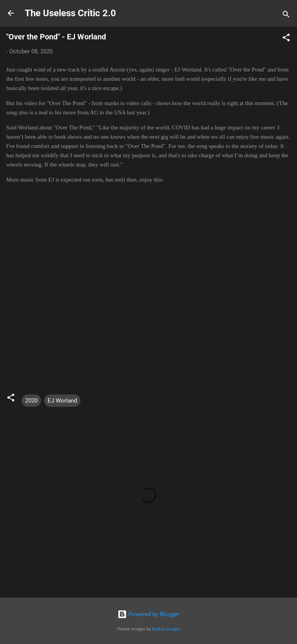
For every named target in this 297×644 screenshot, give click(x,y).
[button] (286, 39)
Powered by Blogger (148, 614)
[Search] (286, 16)
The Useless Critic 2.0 (70, 13)
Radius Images (166, 629)
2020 (31, 401)
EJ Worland (62, 401)
